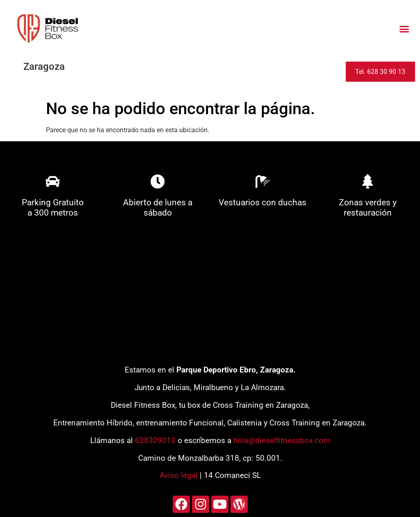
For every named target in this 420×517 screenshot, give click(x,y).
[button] (404, 29)
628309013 (155, 440)
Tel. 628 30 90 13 (380, 72)
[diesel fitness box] (210, 294)
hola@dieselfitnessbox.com (282, 440)
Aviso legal (179, 475)
